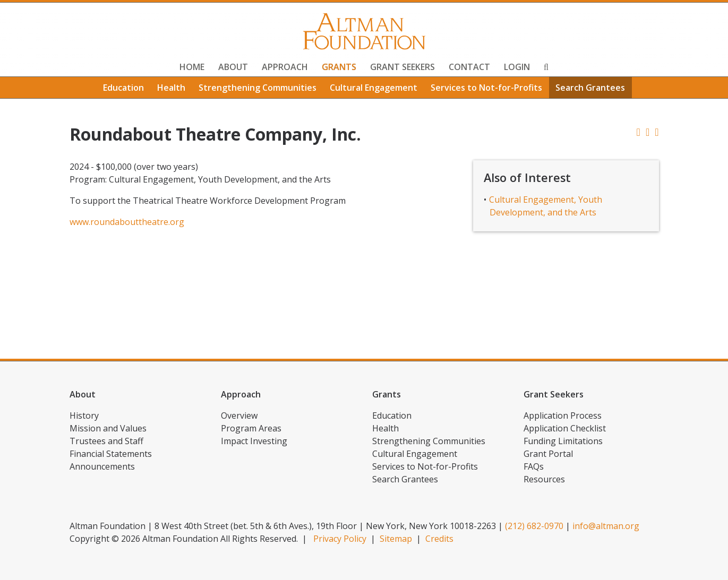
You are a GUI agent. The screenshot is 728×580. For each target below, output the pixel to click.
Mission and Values (108, 428)
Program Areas (251, 428)
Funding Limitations (563, 441)
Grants (339, 67)
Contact (469, 67)
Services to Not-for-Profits (486, 88)
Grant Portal (548, 454)
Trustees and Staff (106, 441)
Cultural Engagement (374, 88)
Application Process (563, 415)
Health (171, 88)
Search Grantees (590, 88)
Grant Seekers (402, 67)
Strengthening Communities (258, 88)
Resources (544, 479)
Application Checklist (565, 428)
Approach (285, 67)
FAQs (534, 466)
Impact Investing (254, 441)
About (233, 67)
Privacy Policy (340, 539)
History (84, 415)
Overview (239, 415)
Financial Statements (111, 454)
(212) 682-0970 (534, 526)
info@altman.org (606, 526)
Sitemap (396, 539)
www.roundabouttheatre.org (127, 222)
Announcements (102, 466)
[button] (657, 132)
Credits (439, 539)
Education (123, 88)
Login (517, 67)
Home (192, 67)
